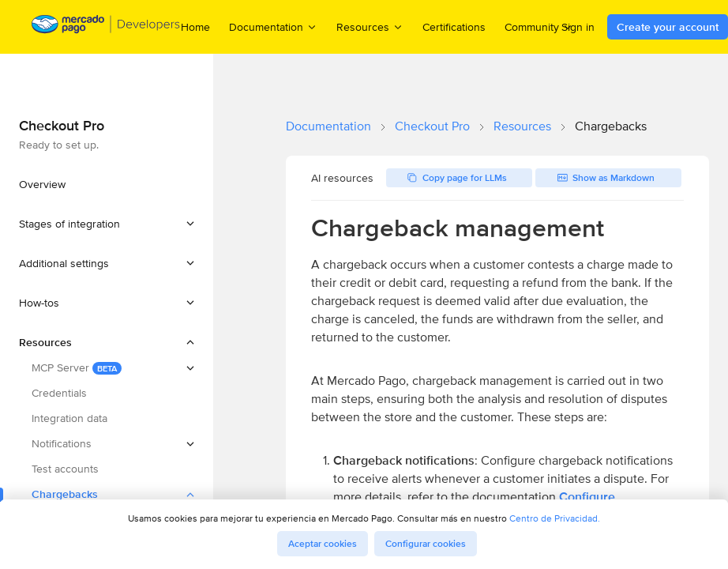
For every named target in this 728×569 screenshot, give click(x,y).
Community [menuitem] (539, 26)
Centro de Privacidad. (555, 518)
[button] (107, 224)
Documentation (328, 126)
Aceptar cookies (323, 544)
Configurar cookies (426, 544)
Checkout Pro (432, 126)
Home (195, 27)
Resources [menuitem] (370, 26)
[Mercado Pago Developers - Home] (106, 27)
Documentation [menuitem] (273, 26)
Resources (522, 126)
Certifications (454, 27)
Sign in (578, 27)
